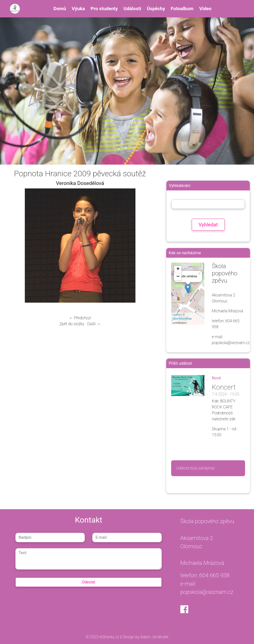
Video (205, 9)
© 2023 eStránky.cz (103, 637)
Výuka (78, 9)
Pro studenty (104, 9)
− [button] (178, 277)
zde (233, 419)
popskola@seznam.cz (207, 592)
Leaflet (176, 315)
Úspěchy (156, 9)
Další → (94, 324)
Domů (60, 9)
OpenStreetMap (182, 319)
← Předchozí (80, 318)
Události (132, 9)
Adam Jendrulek (154, 637)
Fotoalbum (182, 9)
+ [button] (178, 269)
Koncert (224, 387)
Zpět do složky (72, 324)
